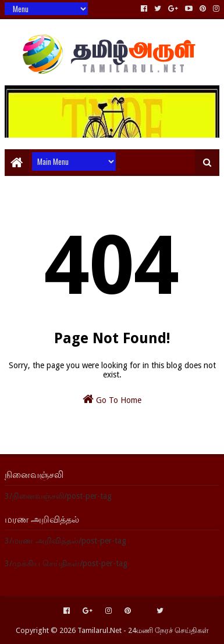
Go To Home (112, 399)
